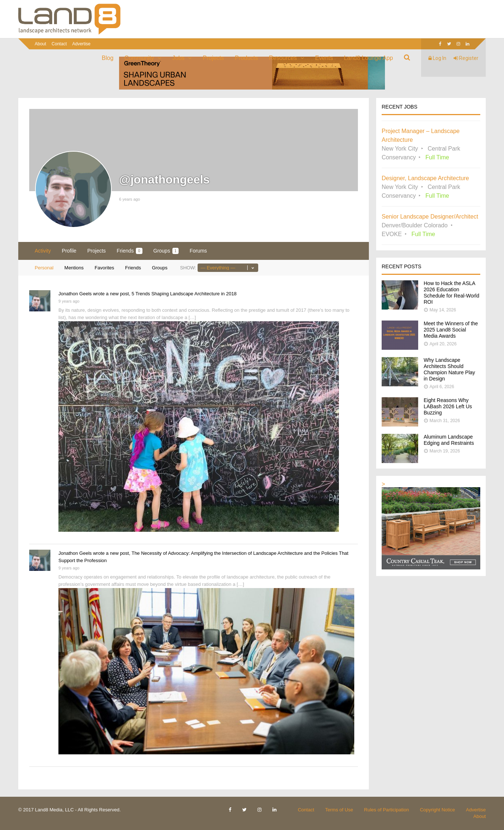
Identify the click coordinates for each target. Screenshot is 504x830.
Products (246, 58)
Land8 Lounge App (369, 58)
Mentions (74, 268)
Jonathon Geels (75, 294)
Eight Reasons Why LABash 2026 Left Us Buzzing (448, 406)
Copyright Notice (438, 810)
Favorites (104, 268)
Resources (283, 58)
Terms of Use (339, 810)
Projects (213, 58)
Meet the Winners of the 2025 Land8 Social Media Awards (451, 330)
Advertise (81, 44)
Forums (198, 251)
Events (324, 58)
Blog (108, 58)
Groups (166, 251)
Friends (130, 251)
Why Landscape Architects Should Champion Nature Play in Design (449, 369)
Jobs (179, 58)
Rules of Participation (387, 810)
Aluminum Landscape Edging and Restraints (449, 440)
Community (139, 58)
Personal (44, 268)
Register (466, 58)
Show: (188, 268)
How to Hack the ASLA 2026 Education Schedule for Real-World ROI (451, 293)
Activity (43, 251)
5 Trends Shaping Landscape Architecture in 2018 (184, 294)
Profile (69, 251)
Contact (59, 44)
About (40, 44)
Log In (437, 58)
